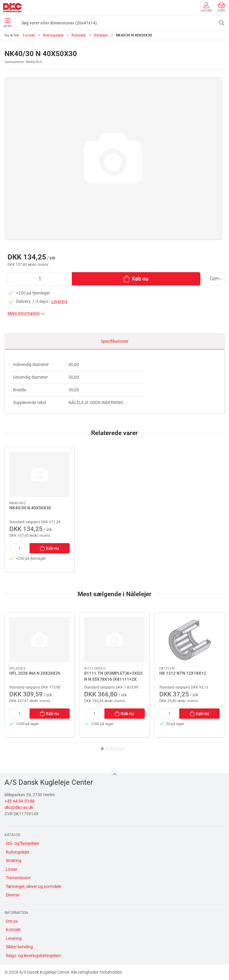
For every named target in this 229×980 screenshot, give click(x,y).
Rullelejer (79, 35)
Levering (59, 301)
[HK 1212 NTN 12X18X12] (189, 640)
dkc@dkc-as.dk (19, 807)
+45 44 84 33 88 (20, 801)
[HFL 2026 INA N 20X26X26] (40, 640)
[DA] (12, 8)
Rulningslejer (53, 35)
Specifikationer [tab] (115, 341)
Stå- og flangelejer (22, 843)
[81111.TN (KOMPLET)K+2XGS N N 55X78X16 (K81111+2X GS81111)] (114, 640)
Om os (12, 921)
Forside (29, 35)
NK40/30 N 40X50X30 (30, 508)
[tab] (102, 749)
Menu (8, 23)
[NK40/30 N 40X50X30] (40, 474)
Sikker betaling (19, 947)
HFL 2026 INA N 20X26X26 (35, 673)
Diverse (13, 895)
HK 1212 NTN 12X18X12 (183, 673)
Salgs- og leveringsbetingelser (33, 956)
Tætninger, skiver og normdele (33, 886)
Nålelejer (101, 35)
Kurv (221, 7)
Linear (12, 869)
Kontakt (13, 930)
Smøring (14, 861)
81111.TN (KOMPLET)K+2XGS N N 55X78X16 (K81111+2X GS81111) (113, 679)
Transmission (18, 878)
